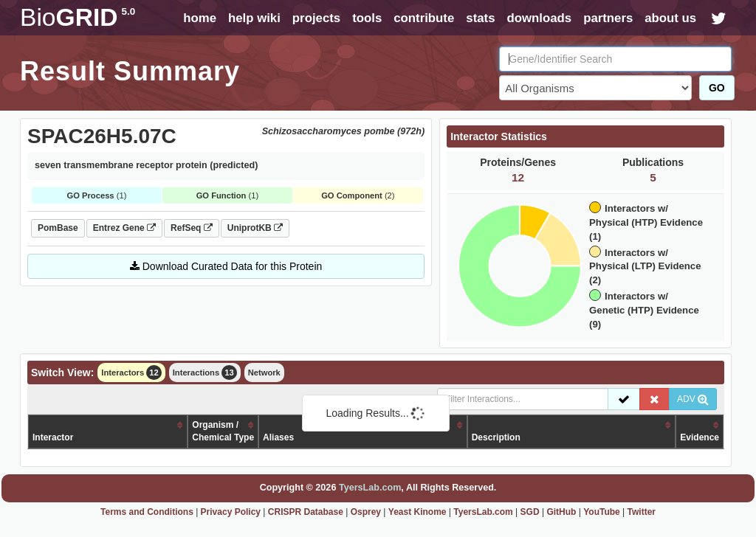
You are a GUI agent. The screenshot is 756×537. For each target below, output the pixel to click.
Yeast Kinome (417, 512)
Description (496, 437)
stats (480, 18)
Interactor (53, 437)
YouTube (602, 512)
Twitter (642, 512)
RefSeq (192, 228)
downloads (539, 18)
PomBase (58, 228)
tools (367, 18)
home (200, 18)
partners (608, 18)
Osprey (366, 512)
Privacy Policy (231, 512)
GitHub (561, 512)
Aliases (278, 437)
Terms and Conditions (147, 512)
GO (717, 88)
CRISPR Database (306, 512)
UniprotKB (255, 228)
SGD (530, 512)
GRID (78, 17)
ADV (693, 399)
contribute (424, 18)
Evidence (700, 437)
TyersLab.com (370, 488)
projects (316, 18)
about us (670, 18)
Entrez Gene (124, 228)
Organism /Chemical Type (223, 431)
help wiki (254, 18)
